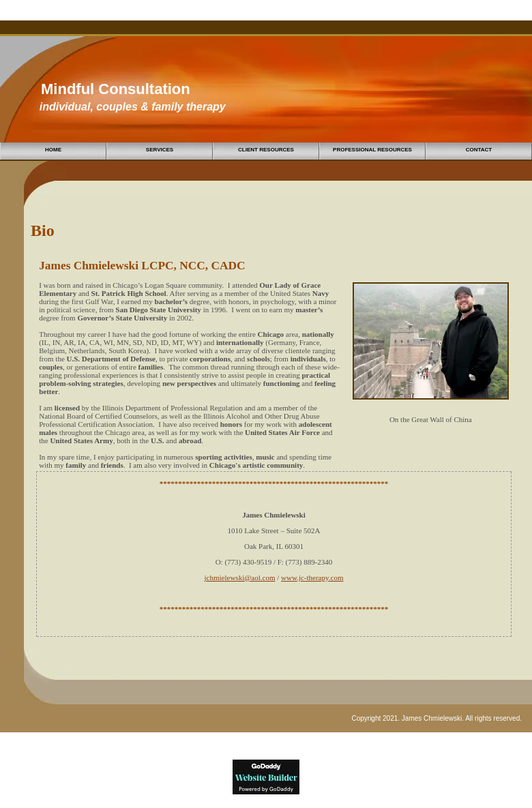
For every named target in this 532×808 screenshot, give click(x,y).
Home (53, 150)
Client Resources (266, 150)
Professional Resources (372, 150)
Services (160, 150)
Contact (479, 150)
